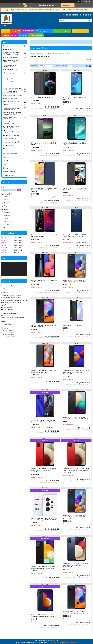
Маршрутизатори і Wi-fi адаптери (11, 118)
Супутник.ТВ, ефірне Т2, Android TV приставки (12, 53)
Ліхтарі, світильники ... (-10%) (13, 57)
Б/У (5, 148)
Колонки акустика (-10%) (12, 102)
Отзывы (6, 168)
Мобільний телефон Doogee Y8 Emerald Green (76, 144)
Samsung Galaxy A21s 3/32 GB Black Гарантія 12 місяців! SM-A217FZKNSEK (75, 281)
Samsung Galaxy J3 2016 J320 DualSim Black (75, 99)
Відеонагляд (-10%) (10, 139)
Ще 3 (5, 227)
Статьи (5, 161)
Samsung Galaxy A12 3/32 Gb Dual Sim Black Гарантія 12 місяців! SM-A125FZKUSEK (44, 470)
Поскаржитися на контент (55, 642)
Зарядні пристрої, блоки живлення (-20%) (12, 109)
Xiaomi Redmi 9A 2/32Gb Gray (72, 325)
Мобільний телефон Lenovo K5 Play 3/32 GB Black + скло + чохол (44, 236)
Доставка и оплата (80, 31)
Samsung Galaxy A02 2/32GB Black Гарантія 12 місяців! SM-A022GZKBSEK (75, 418)
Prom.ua (56, 640)
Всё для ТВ (16, 31)
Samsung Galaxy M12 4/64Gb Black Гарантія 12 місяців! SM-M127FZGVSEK (44, 616)
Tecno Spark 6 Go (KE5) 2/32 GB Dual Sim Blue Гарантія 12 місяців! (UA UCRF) (44, 421)
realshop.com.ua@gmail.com (12, 303)
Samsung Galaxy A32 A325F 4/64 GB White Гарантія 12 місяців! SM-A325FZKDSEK (45, 519)
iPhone (5, 85)
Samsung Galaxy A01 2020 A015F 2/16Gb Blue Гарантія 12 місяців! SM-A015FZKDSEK (44, 190)
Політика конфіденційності (70, 642)
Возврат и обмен (36, 35)
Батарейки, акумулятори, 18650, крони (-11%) (12, 61)
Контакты (23, 35)
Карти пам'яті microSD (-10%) (13, 95)
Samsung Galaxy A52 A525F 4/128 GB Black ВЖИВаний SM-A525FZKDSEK (43, 567)
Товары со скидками (62, 31)
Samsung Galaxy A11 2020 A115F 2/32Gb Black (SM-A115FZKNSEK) (44, 371)
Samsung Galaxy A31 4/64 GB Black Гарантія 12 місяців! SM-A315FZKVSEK (75, 613)
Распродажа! (8, 50)
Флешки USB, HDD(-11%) (12, 92)
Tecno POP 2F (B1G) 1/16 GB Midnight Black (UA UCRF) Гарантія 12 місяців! (75, 189)
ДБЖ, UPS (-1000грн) (11, 98)
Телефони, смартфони (11, 73)
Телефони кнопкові (9, 76)
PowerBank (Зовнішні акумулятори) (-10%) (11, 66)
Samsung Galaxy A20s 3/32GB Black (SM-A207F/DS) (44, 281)
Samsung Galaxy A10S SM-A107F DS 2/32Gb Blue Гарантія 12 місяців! (74, 236)
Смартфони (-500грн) (10, 79)
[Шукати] (89, 21)
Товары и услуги (43, 31)
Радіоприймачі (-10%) (11, 70)
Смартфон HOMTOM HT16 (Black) (42, 98)
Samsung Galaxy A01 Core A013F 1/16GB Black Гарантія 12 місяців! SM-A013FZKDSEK (76, 372)
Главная (6, 31)
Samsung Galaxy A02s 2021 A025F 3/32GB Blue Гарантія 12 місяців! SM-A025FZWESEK (76, 565)
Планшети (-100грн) (9, 82)
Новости (6, 35)
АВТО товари (8, 105)
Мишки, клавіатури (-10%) (12, 136)
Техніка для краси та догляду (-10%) (13, 132)
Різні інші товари (9, 145)
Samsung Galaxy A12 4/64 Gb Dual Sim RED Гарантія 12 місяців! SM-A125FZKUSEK (76, 469)
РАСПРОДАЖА (28, 31)
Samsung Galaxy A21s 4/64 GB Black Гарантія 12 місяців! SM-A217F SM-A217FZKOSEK (74, 517)
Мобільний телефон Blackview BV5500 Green (44, 144)
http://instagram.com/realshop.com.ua (15, 300)
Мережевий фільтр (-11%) (12, 142)
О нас (14, 35)
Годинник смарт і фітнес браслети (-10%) (12, 127)
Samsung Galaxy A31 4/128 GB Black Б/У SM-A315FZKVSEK (44, 326)
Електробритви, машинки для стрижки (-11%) (13, 123)
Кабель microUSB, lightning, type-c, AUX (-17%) (13, 113)
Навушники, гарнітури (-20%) (13, 89)
